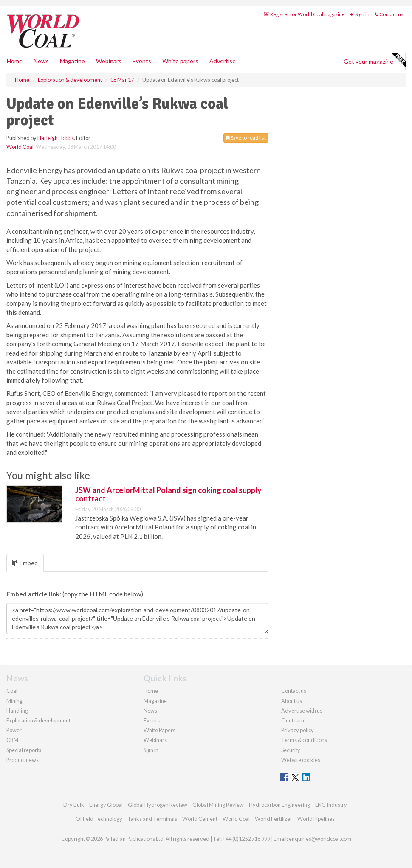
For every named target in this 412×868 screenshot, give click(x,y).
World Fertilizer (274, 819)
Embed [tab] (25, 563)
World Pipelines (316, 819)
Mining (14, 701)
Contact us (389, 14)
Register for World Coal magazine (304, 14)
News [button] (41, 61)
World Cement (200, 819)
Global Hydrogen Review (158, 805)
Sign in (360, 14)
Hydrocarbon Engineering (279, 805)
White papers (180, 61)
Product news (23, 760)
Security (291, 750)
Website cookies (301, 760)
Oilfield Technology (99, 819)
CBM (12, 740)
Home (15, 61)
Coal (12, 691)
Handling (17, 711)
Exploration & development (38, 720)
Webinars (109, 61)
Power (14, 730)
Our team (293, 720)
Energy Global (106, 805)
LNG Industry (331, 805)
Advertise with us (302, 711)
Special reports (24, 750)
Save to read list (246, 138)
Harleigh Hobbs (56, 138)
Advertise (223, 61)
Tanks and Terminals (152, 819)
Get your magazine (374, 60)
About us (292, 701)
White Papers (159, 730)
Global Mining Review (218, 805)
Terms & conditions (304, 740)
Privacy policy (298, 730)
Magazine (72, 61)
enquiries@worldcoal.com (320, 839)
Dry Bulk (74, 805)
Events (142, 61)
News (150, 711)
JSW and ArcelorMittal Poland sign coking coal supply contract (168, 494)
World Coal (20, 147)
